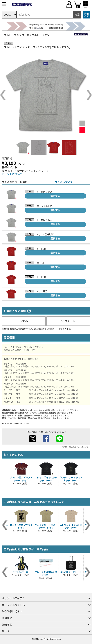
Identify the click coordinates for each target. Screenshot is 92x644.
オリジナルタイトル (13, 605)
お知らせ (7, 624)
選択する (55, 196)
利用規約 (7, 618)
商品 (24, 321)
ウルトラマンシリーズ (16, 35)
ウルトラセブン (41, 35)
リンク (6, 631)
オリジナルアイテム (13, 598)
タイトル (68, 321)
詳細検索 (86, 15)
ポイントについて (12, 174)
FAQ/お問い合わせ (12, 611)
